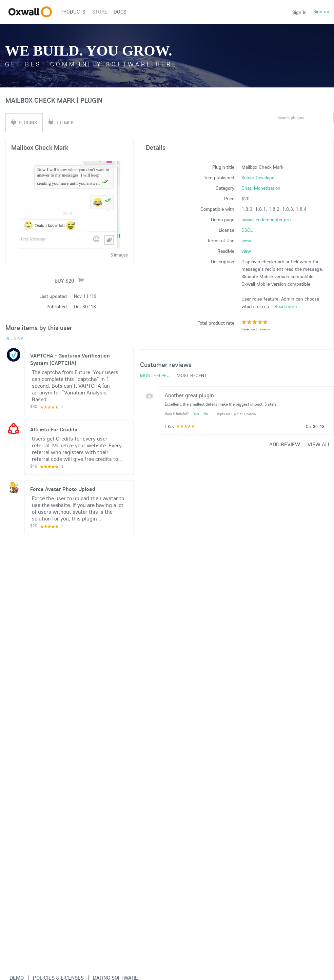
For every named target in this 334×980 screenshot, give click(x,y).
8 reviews (263, 329)
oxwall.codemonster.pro (266, 220)
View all (319, 444)
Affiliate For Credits (54, 429)
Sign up (321, 12)
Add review (285, 444)
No (206, 414)
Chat (246, 188)
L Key (170, 426)
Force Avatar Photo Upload (63, 489)
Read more (286, 306)
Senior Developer (259, 178)
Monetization (267, 188)
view (246, 241)
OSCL (247, 230)
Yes (196, 414)
